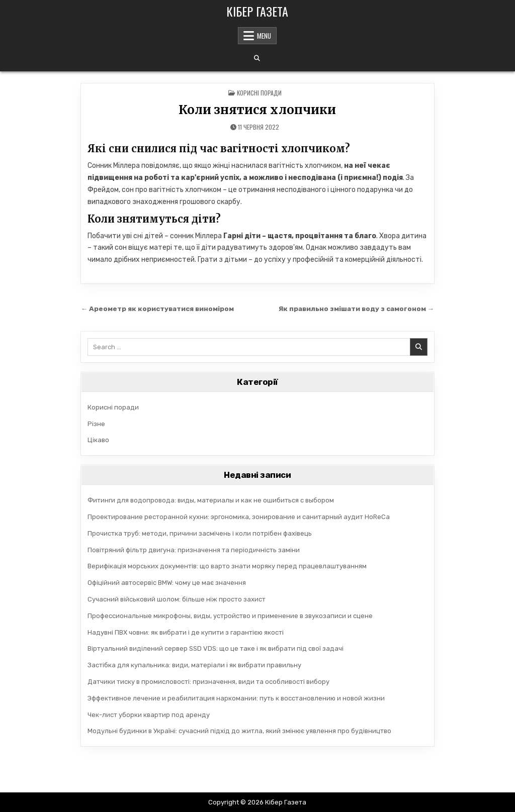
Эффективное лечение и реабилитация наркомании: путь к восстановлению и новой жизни (236, 698)
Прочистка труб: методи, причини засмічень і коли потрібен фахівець (200, 533)
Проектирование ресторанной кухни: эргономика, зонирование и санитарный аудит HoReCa (239, 517)
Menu (264, 36)
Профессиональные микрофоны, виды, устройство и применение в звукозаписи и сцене (230, 616)
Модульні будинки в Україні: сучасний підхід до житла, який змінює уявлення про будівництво (239, 731)
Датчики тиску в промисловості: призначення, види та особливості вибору (208, 682)
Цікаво (98, 440)
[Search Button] (257, 58)
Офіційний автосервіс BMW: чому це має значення (167, 583)
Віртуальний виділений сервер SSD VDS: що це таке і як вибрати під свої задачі (216, 648)
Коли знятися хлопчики (257, 110)
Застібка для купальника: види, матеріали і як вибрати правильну (194, 665)
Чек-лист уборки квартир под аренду (149, 715)
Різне (96, 424)
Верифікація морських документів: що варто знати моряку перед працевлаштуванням (227, 566)
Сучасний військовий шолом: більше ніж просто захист (177, 599)
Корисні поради (259, 93)
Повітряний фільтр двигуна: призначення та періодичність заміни (194, 550)
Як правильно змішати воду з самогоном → (357, 309)
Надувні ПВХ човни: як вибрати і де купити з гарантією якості (186, 632)
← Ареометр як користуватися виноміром (158, 309)
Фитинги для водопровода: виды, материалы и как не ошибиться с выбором (211, 500)
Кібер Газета (257, 11)
